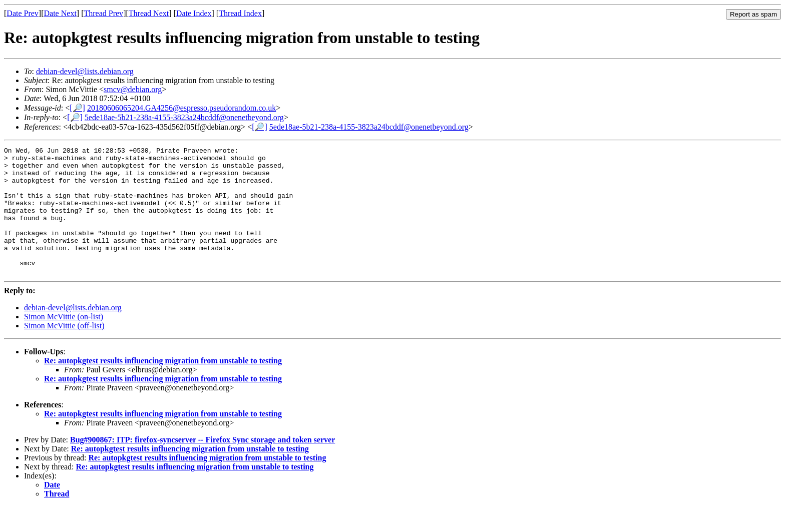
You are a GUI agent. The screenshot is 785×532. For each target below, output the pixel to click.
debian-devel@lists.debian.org (85, 71)
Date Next (60, 13)
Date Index (194, 13)
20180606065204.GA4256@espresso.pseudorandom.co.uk (181, 108)
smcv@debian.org (133, 89)
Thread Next (149, 13)
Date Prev (23, 13)
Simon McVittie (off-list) (64, 351)
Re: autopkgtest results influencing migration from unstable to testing (163, 386)
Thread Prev (103, 13)
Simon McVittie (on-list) (64, 342)
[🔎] (77, 108)
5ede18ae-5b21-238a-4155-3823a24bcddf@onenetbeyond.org (184, 117)
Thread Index (240, 13)
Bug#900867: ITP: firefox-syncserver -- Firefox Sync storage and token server (203, 465)
